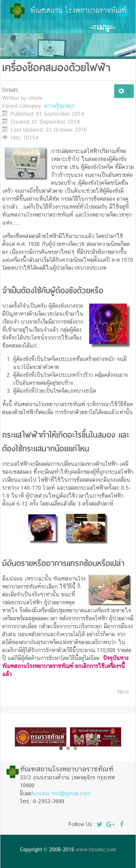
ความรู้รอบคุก (59, 106)
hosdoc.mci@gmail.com (61, 793)
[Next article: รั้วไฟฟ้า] (123, 692)
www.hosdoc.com (96, 850)
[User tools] (124, 91)
